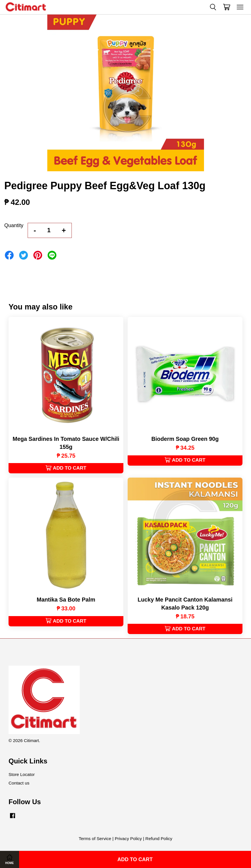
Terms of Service (95, 839)
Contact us (19, 783)
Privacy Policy (128, 839)
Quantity (14, 225)
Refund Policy (159, 839)
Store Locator (22, 774)
